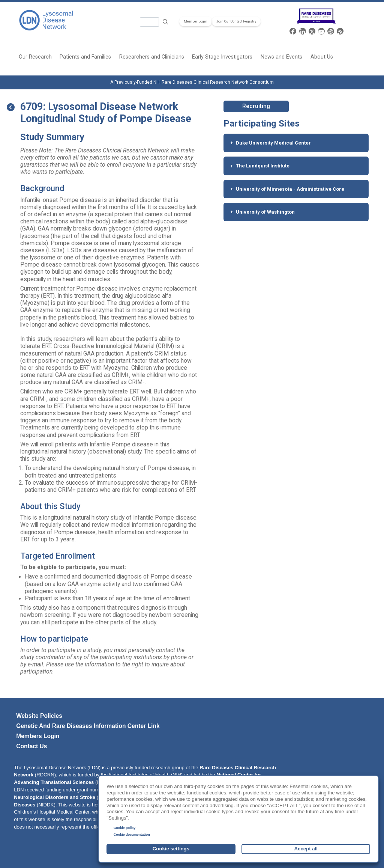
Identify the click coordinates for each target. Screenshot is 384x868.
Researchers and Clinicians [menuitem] (152, 57)
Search (166, 22)
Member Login (196, 21)
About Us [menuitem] (322, 57)
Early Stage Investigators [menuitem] (222, 57)
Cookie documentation (132, 835)
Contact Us (31, 746)
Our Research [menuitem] (35, 57)
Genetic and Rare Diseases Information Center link (88, 726)
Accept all (306, 849)
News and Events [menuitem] (281, 57)
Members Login (38, 736)
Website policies (39, 716)
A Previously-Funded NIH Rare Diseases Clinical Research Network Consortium (192, 82)
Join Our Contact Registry (236, 21)
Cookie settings (171, 849)
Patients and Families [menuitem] (85, 57)
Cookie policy (125, 828)
